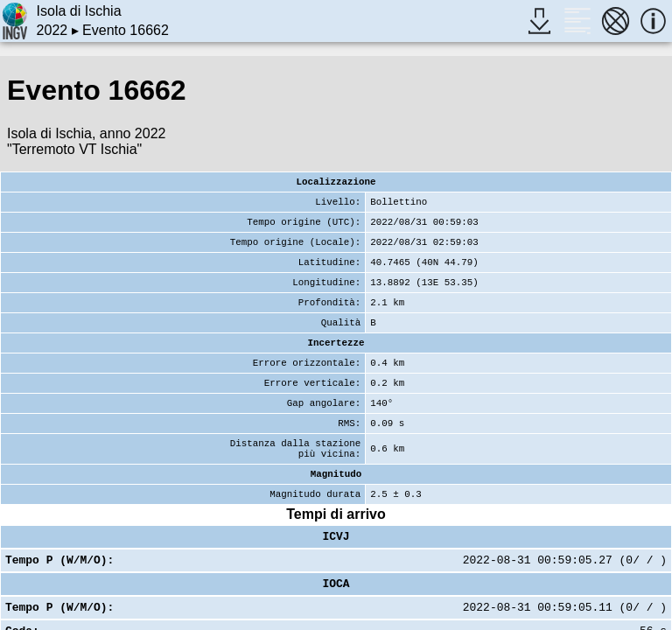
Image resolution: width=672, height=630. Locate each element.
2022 (52, 30)
